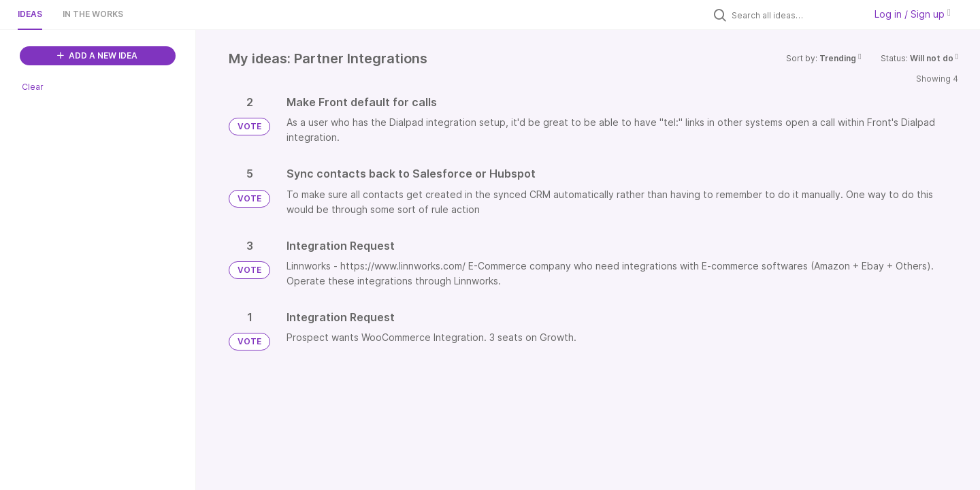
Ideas (30, 14)
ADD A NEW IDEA (97, 55)
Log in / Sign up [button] (913, 14)
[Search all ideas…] (795, 15)
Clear (33, 87)
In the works (93, 14)
